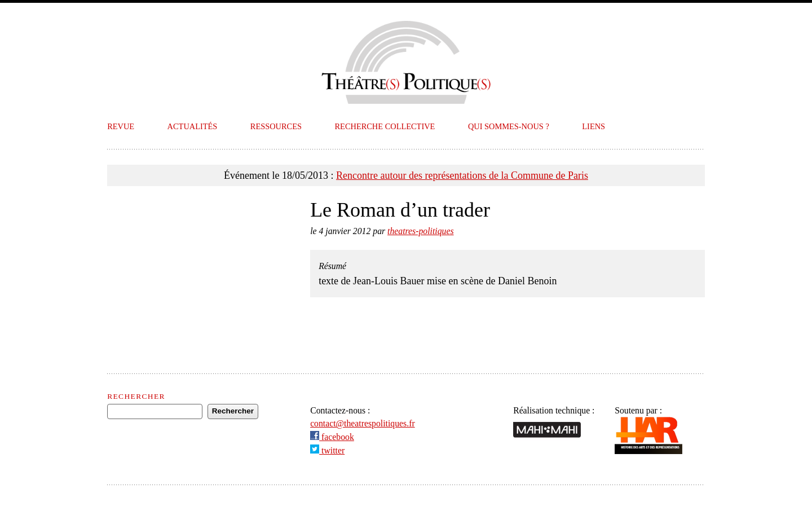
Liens (593, 126)
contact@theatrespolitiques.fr (363, 423)
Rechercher (136, 396)
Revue (121, 126)
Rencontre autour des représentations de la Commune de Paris (462, 175)
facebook (332, 437)
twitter (327, 450)
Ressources (276, 126)
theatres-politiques (421, 231)
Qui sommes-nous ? (509, 126)
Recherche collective (385, 126)
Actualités (193, 126)
